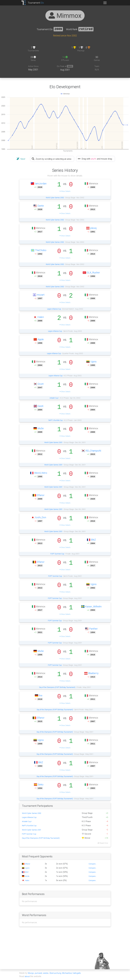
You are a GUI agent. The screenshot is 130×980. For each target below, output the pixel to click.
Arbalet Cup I (54, 398)
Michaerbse (70, 973)
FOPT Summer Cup (57, 554)
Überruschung (58, 973)
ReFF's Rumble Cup (56, 420)
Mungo (31, 973)
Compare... (92, 864)
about (27, 976)
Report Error (103, 843)
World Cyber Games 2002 (55, 198)
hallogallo (81, 973)
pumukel (39, 973)
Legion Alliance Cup (54, 309)
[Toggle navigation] (105, 3)
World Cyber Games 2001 (53, 443)
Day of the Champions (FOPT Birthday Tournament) (57, 687)
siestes (47, 973)
